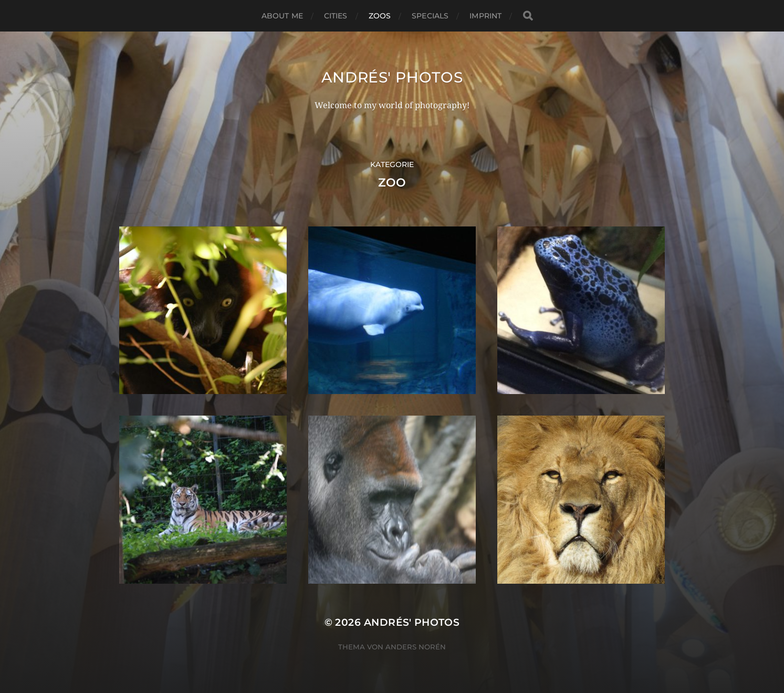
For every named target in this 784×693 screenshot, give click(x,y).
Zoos (380, 16)
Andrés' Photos (392, 77)
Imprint (485, 16)
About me (282, 16)
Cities (336, 16)
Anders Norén (416, 647)
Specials (430, 16)
